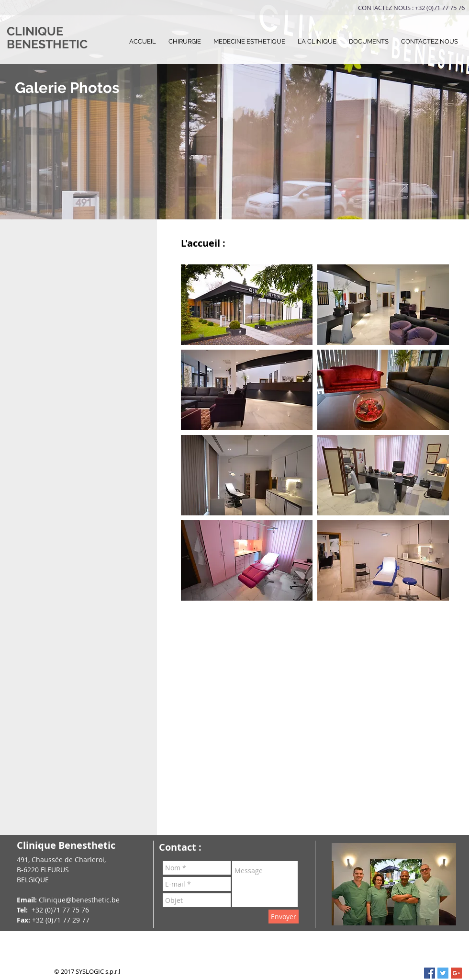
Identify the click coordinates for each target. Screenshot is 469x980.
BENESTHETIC (47, 44)
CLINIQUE (35, 31)
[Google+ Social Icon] (456, 973)
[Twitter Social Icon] (443, 973)
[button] (185, 37)
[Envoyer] (284, 917)
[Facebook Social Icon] (430, 973)
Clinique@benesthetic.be (79, 900)
